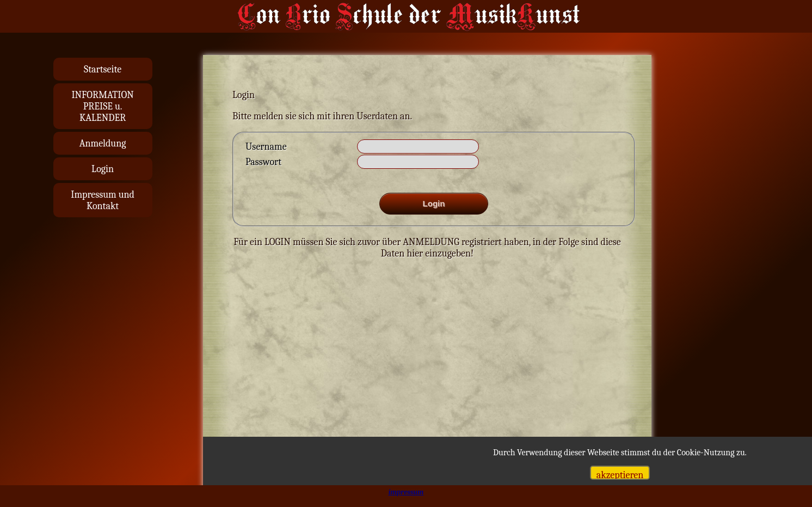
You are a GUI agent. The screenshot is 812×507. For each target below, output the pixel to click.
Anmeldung (103, 143)
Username (266, 147)
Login (103, 169)
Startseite (103, 69)
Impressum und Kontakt (103, 200)
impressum (406, 492)
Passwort (263, 162)
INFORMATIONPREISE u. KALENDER (102, 106)
